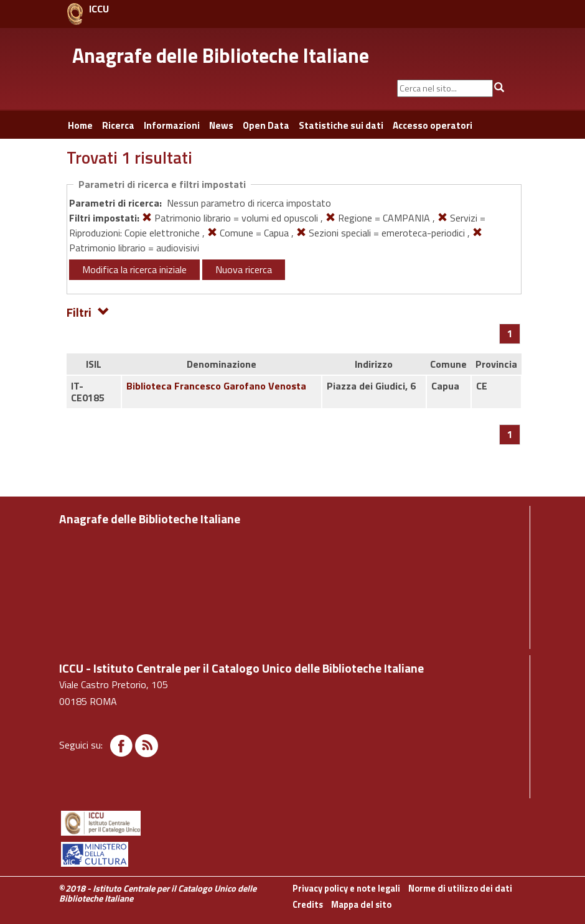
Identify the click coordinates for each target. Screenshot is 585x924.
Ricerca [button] (118, 125)
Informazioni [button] (172, 125)
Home (80, 125)
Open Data (266, 125)
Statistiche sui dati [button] (341, 125)
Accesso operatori (433, 125)
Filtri (88, 311)
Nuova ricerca (244, 269)
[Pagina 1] (510, 334)
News (221, 125)
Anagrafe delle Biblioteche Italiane (221, 55)
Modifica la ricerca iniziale (134, 269)
